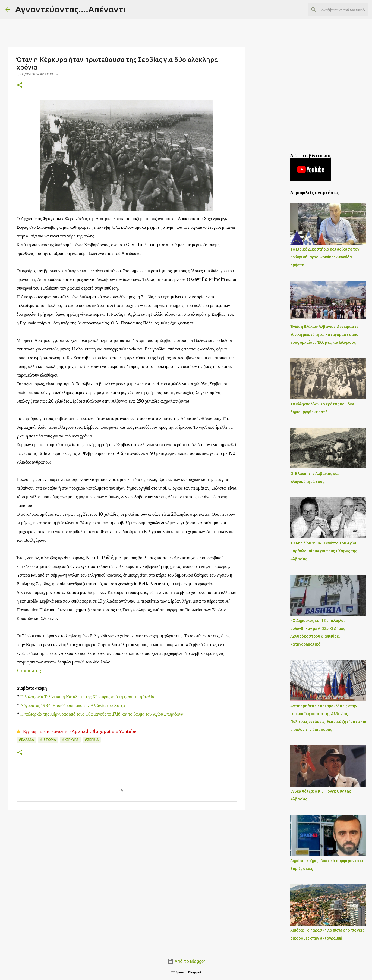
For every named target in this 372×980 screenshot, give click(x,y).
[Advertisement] (127, 857)
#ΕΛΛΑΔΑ (26, 740)
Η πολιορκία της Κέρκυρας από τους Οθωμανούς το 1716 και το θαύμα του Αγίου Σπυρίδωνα (102, 714)
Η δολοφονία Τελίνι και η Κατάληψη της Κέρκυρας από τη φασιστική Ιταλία (87, 697)
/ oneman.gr (30, 671)
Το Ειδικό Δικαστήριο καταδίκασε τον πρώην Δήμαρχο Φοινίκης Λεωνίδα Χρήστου (325, 257)
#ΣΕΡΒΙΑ (92, 740)
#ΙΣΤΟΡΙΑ (48, 740)
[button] (20, 85)
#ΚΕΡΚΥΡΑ (70, 740)
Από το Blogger (186, 961)
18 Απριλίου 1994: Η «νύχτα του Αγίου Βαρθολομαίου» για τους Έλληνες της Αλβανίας (324, 551)
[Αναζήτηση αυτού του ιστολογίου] (339, 10)
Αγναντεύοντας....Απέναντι (70, 9)
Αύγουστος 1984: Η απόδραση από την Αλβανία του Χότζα (73, 705)
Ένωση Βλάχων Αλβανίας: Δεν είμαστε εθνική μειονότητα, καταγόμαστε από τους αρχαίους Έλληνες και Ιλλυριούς (324, 334)
